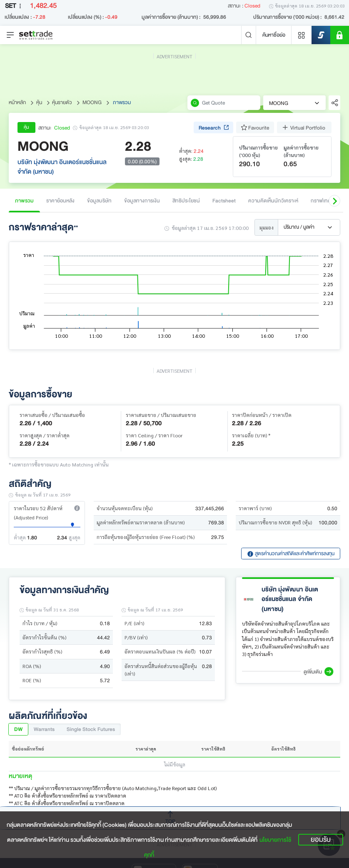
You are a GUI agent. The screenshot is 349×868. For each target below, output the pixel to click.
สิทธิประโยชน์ (186, 201)
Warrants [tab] (44, 729)
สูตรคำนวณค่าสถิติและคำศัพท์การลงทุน (291, 553)
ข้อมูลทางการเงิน (142, 201)
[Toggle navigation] (10, 35)
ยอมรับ (321, 840)
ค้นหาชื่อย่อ (274, 35)
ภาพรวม (24, 201)
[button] (334, 201)
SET (15, 6)
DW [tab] (18, 729)
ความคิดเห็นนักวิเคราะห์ (273, 201)
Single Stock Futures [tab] (91, 729)
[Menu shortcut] (302, 35)
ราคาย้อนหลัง (60, 201)
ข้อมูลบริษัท (99, 201)
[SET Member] (340, 35)
